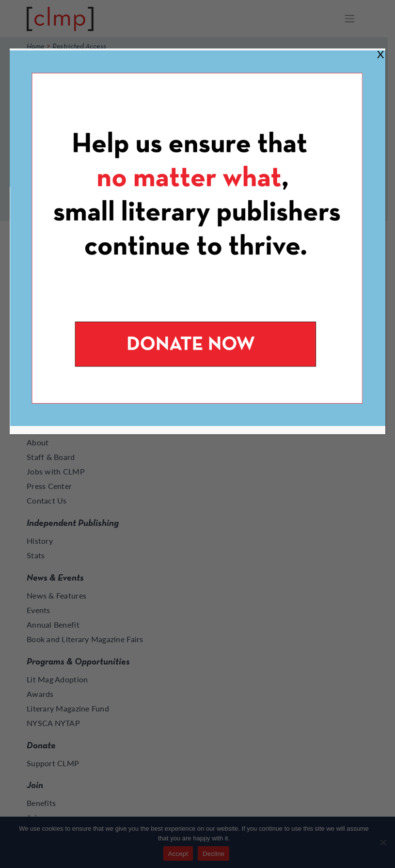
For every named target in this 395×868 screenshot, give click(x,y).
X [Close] (380, 54)
